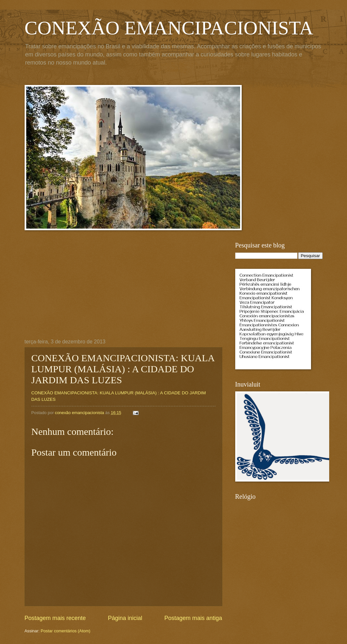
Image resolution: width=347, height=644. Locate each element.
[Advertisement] (123, 290)
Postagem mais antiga (193, 618)
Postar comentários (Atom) (66, 631)
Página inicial (125, 618)
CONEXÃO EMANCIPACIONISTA (169, 28)
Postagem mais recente (55, 618)
